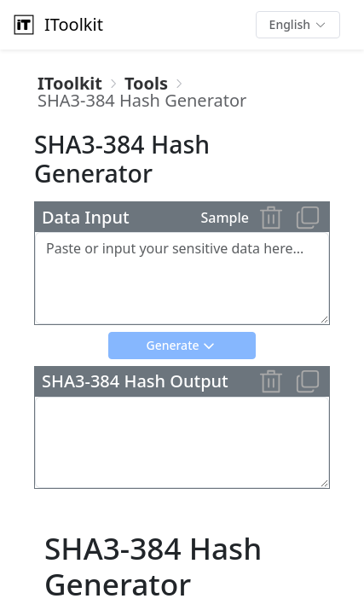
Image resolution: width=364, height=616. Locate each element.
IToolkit (57, 25)
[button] (298, 25)
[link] (70, 84)
